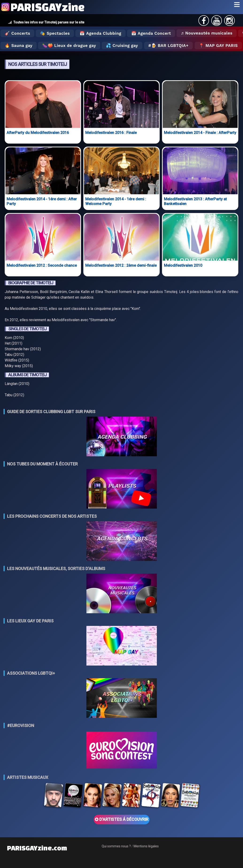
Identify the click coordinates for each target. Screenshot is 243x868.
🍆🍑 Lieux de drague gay (69, 46)
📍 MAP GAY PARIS (218, 46)
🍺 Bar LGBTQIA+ (170, 46)
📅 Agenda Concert (151, 33)
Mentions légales (146, 846)
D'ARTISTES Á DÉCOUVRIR (122, 819)
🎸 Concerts (17, 33)
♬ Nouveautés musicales (207, 33)
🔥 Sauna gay (19, 46)
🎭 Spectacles (55, 33)
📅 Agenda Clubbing (100, 33)
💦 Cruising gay (122, 46)
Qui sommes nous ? (116, 846)
